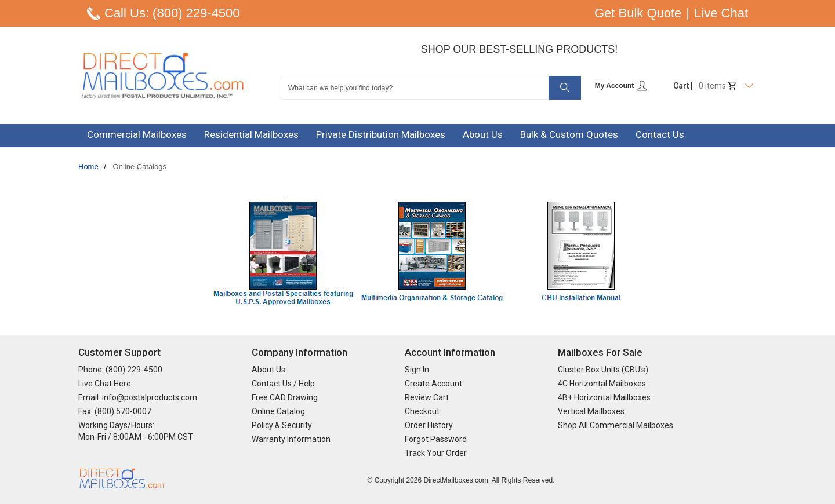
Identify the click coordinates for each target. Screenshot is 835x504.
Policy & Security (282, 425)
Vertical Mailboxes (591, 411)
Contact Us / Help (283, 384)
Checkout (422, 411)
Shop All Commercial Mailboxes (616, 425)
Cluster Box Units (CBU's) (603, 370)
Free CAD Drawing (285, 397)
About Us (268, 370)
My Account (621, 86)
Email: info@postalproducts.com (138, 397)
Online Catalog (278, 411)
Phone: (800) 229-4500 (120, 370)
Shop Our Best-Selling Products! (520, 49)
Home (88, 167)
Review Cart (427, 397)
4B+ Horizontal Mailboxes (604, 397)
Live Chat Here (105, 384)
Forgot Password (436, 439)
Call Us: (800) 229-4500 (172, 13)
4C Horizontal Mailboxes (602, 384)
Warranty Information (291, 439)
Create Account (433, 384)
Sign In (417, 370)
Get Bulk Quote (638, 13)
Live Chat (721, 13)
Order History (429, 425)
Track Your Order (436, 453)
